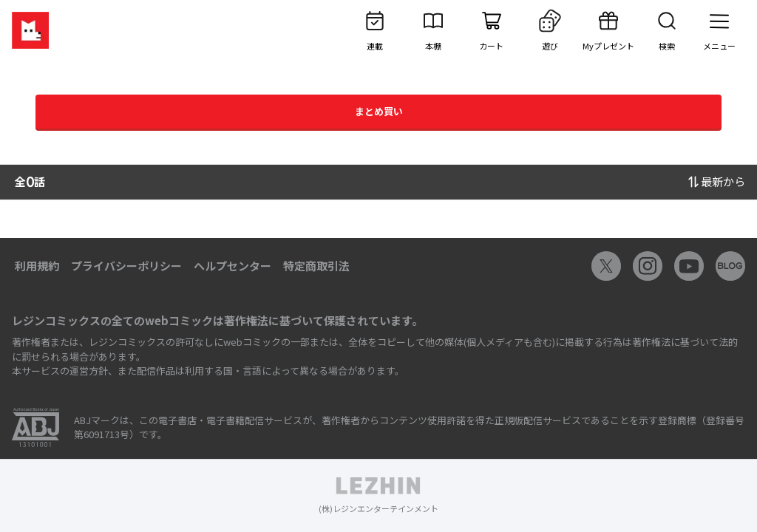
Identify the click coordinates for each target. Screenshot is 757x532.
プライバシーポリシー (126, 266)
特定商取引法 (316, 266)
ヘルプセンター (232, 266)
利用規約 (37, 266)
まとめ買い (379, 111)
